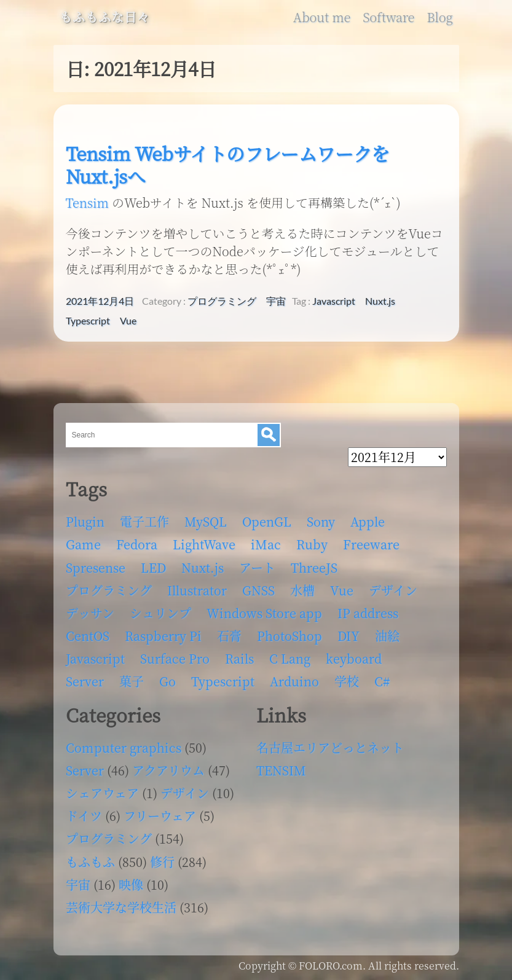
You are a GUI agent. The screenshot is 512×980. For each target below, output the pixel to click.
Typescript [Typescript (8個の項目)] (223, 681)
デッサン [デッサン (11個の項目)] (90, 613)
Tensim (87, 202)
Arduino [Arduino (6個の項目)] (294, 681)
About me (322, 17)
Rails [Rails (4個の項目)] (239, 658)
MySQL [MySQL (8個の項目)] (206, 521)
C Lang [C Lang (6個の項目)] (290, 658)
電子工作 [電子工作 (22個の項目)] (144, 521)
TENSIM (281, 770)
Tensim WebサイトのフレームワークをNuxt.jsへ (228, 165)
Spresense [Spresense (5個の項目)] (96, 567)
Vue (128, 321)
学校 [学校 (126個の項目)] (347, 681)
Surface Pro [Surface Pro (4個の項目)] (175, 658)
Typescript (88, 321)
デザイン (185, 793)
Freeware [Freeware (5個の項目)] (371, 544)
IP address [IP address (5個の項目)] (368, 613)
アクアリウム (168, 770)
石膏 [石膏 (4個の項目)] (229, 636)
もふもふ (90, 862)
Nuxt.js (380, 301)
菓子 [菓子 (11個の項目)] (132, 681)
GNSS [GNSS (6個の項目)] (258, 590)
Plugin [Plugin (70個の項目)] (85, 521)
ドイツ (84, 816)
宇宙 (276, 301)
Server (85, 770)
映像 (131, 884)
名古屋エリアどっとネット (330, 747)
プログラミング (222, 301)
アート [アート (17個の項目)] (257, 567)
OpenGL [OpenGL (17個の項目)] (267, 521)
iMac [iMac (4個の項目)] (266, 544)
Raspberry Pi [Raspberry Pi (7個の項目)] (163, 636)
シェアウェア (102, 793)
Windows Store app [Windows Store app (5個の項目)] (264, 613)
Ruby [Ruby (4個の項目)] (312, 544)
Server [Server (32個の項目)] (85, 681)
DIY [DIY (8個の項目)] (349, 636)
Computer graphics (124, 747)
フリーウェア (160, 816)
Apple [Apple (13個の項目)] (368, 521)
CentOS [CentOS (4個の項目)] (88, 636)
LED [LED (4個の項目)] (153, 567)
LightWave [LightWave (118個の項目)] (204, 544)
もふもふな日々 (105, 17)
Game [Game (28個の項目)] (83, 544)
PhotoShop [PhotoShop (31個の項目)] (289, 636)
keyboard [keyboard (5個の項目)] (354, 658)
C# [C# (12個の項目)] (382, 681)
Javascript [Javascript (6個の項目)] (95, 658)
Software (388, 17)
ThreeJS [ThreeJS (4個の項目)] (314, 567)
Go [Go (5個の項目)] (167, 681)
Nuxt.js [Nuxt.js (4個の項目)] (203, 567)
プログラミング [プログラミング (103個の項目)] (109, 590)
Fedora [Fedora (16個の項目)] (137, 544)
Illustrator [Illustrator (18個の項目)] (197, 590)
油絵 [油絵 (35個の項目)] (387, 636)
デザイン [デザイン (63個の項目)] (393, 590)
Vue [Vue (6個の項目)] (342, 590)
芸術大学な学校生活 (121, 907)
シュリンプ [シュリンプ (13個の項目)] (160, 613)
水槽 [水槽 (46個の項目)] (302, 590)
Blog (439, 17)
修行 (162, 862)
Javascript (334, 301)
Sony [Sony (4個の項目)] (321, 521)
